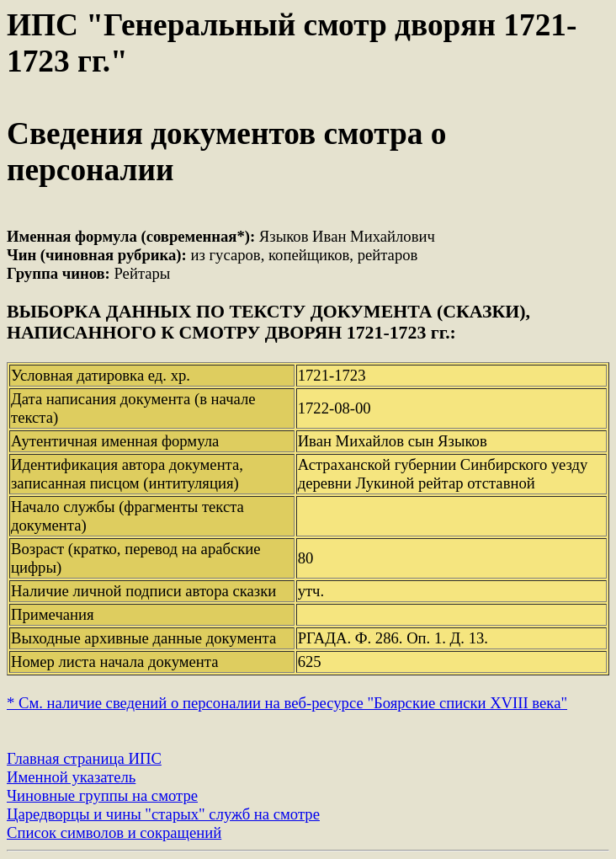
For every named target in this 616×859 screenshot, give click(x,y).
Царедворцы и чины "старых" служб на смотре (163, 814)
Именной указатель (71, 777)
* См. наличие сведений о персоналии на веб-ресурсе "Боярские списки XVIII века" (287, 703)
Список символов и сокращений (114, 832)
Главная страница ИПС (84, 758)
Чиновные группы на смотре (102, 795)
